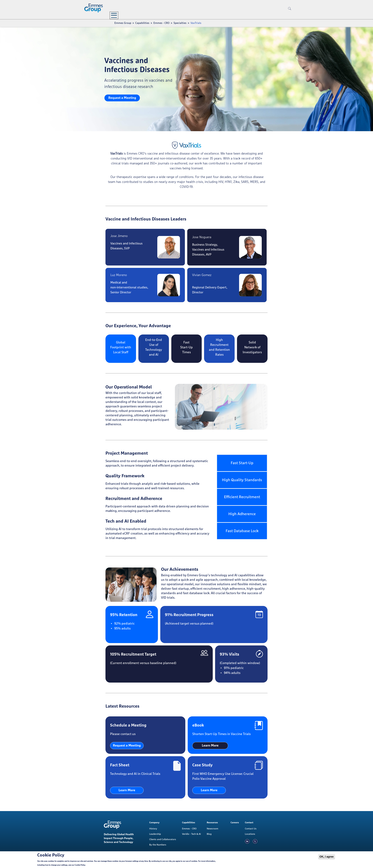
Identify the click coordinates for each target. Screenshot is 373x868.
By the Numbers (158, 845)
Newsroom (212, 829)
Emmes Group (123, 23)
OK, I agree (327, 857)
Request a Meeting (122, 98)
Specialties (180, 23)
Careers (199, 15)
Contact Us (251, 829)
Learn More (210, 746)
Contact (218, 15)
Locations (250, 834)
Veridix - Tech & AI (191, 834)
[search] (290, 13)
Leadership (155, 834)
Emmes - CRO (161, 23)
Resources (174, 15)
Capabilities (147, 15)
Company (120, 15)
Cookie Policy (80, 865)
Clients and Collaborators (163, 839)
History (153, 829)
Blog (209, 834)
